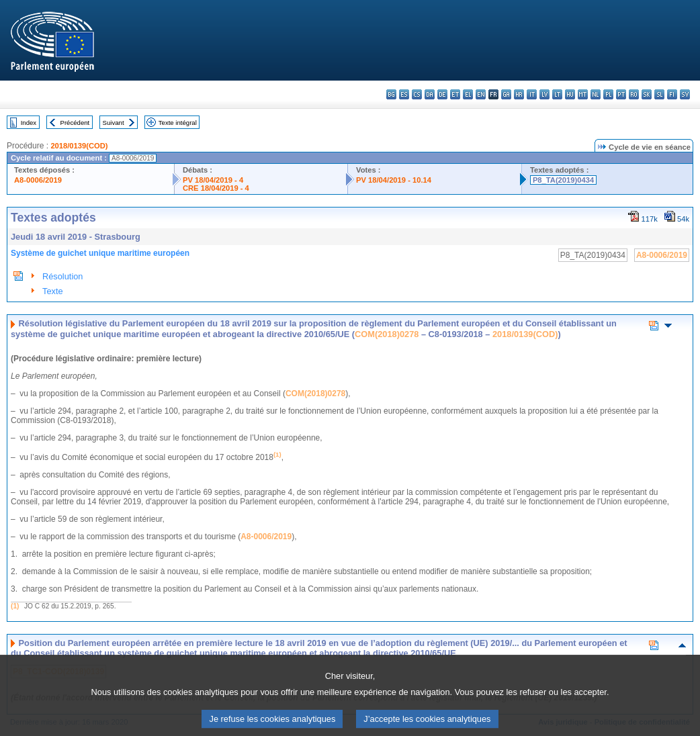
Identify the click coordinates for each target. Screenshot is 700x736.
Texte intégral (178, 123)
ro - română (634, 94)
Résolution (62, 276)
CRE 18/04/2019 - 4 (216, 188)
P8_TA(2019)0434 (563, 180)
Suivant (114, 123)
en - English (481, 94)
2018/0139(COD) (79, 146)
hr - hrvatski (519, 94)
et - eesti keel (455, 94)
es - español (404, 94)
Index (29, 123)
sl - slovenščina (659, 94)
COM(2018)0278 (387, 334)
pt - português (621, 94)
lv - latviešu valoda (544, 94)
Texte (53, 291)
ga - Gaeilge (506, 94)
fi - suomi (672, 94)
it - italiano (532, 94)
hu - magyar (570, 94)
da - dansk (430, 94)
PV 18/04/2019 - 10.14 (394, 180)
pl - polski (608, 94)
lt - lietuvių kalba (557, 94)
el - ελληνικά (468, 94)
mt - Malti (583, 94)
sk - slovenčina (647, 94)
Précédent (75, 123)
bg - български (391, 94)
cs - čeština (417, 94)
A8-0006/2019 (38, 180)
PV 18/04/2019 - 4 (213, 180)
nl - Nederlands (596, 94)
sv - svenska (685, 94)
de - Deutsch (442, 94)
